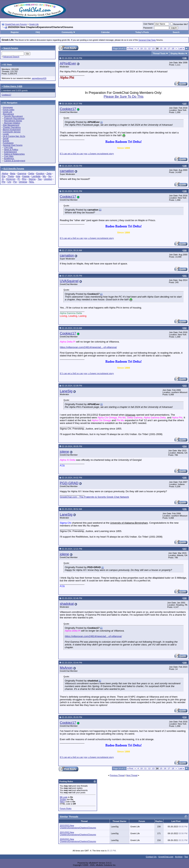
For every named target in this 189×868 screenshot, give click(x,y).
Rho (24, 179)
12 (149, 48)
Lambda (36, 176)
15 (161, 48)
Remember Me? (179, 24)
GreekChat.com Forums (16, 24)
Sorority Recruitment (13, 116)
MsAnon (66, 668)
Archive (179, 857)
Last (181, 48)
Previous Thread (117, 775)
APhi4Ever (68, 63)
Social (6, 138)
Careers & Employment (15, 161)
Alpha (5, 173)
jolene (64, 452)
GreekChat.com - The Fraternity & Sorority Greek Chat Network (94, 497)
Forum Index (9, 110)
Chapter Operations (12, 127)
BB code (64, 797)
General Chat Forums (13, 145)
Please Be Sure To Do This (124, 97)
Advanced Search (11, 57)
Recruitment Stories (13, 121)
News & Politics (11, 150)
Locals (6, 134)
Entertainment (10, 152)
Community (69, 32)
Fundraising (8, 143)
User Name (149, 24)
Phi (3, 182)
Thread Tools (159, 53)
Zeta (49, 173)
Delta (31, 173)
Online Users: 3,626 (13, 86)
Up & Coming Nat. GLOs (14, 136)
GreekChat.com (166, 857)
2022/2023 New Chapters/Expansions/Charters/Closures (78, 827)
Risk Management (11, 125)
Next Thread (132, 775)
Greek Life (34, 24)
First (130, 48)
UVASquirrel (69, 281)
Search (176, 32)
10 (141, 48)
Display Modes (178, 53)
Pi (19, 179)
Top (186, 857)
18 (173, 48)
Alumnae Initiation (12, 123)
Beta (13, 173)
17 (169, 48)
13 (153, 48)
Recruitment (8, 114)
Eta (4, 176)
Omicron (11, 179)
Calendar (105, 32)
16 (165, 48)
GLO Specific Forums (14, 169)
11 (145, 48)
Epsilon (40, 173)
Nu (50, 176)
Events (6, 141)
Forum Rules (66, 808)
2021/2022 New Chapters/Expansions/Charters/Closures (78, 833)
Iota (18, 176)
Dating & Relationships (14, 154)
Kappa (26, 176)
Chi (9, 182)
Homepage (8, 107)
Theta (11, 176)
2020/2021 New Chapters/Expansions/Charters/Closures (78, 840)
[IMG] (62, 802)
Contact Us (151, 857)
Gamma (22, 173)
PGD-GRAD (69, 483)
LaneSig (66, 391)
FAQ (38, 32)
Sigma (32, 179)
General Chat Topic (147, 40)
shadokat (67, 604)
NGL (32, 182)
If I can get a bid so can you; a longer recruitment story (87, 153)
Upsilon (48, 179)
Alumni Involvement (12, 130)
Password (148, 28)
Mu (44, 176)
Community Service (12, 132)
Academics (9, 158)
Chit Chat (8, 147)
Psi (15, 182)
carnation (67, 171)
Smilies (63, 799)
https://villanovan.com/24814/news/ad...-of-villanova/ (88, 347)
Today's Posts (142, 32)
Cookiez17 (6, 95)
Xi (3, 179)
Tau (40, 179)
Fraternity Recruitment (14, 118)
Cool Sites (9, 156)
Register (15, 32)
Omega (23, 182)
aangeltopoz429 (39, 78)
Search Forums (11, 48)
